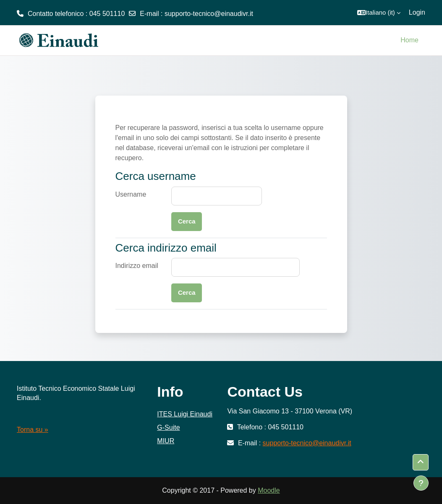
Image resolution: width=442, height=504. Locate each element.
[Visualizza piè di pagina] (421, 483)
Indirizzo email (137, 266)
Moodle (269, 490)
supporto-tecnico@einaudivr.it (209, 14)
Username (131, 194)
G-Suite (168, 427)
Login (417, 12)
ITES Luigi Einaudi (185, 414)
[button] (379, 13)
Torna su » (33, 430)
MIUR (166, 441)
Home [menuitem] (409, 40)
